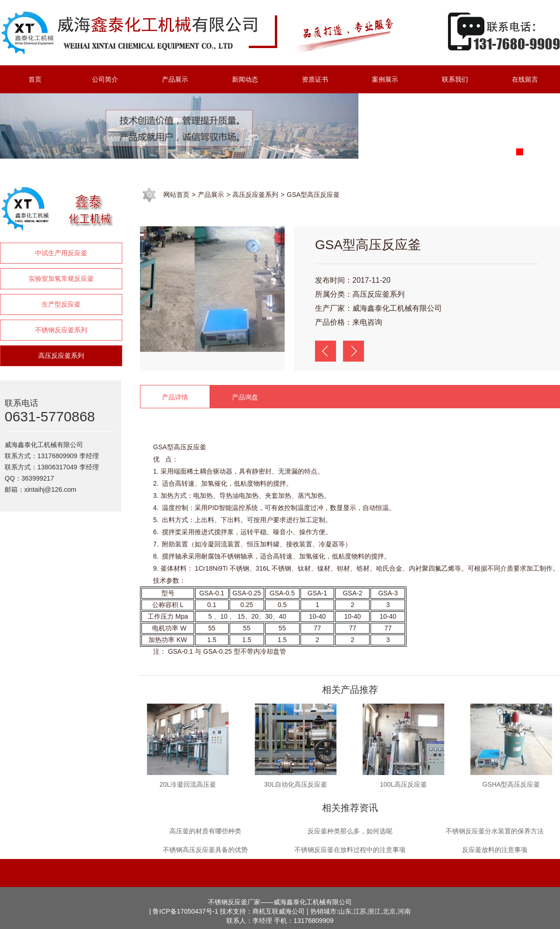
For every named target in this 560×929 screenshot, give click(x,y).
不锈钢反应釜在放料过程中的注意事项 (350, 850)
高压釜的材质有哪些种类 (205, 831)
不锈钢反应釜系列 (61, 330)
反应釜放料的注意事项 (495, 850)
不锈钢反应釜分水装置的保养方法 (495, 831)
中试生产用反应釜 (61, 253)
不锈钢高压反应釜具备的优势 (205, 850)
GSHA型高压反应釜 (511, 784)
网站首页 (176, 195)
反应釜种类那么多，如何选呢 (350, 831)
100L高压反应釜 (403, 784)
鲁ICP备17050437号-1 (185, 911)
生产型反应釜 (61, 304)
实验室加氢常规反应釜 (61, 279)
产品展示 (211, 195)
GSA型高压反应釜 (314, 195)
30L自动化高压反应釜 (296, 784)
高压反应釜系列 (61, 356)
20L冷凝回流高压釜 (188, 784)
